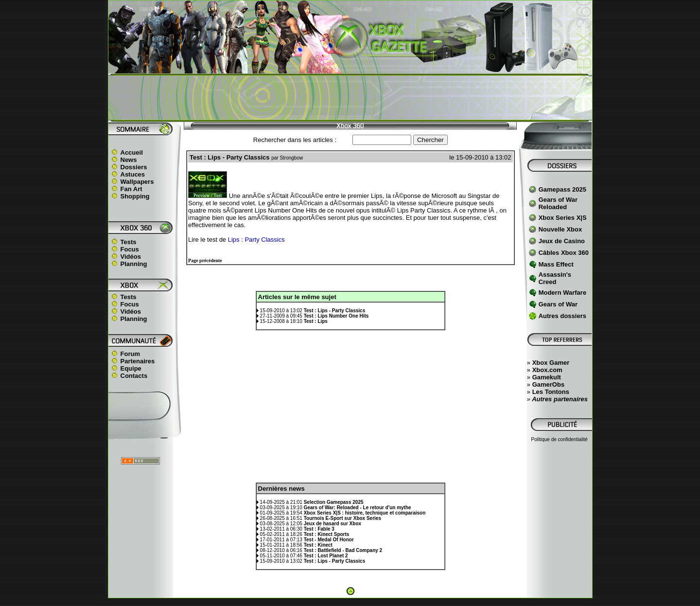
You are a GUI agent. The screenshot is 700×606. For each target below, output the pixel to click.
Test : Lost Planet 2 (326, 556)
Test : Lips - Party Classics (335, 311)
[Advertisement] (350, 98)
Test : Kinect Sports (327, 534)
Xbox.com (547, 370)
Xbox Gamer (551, 363)
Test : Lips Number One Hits (336, 316)
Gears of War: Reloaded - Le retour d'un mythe (358, 508)
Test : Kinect (318, 545)
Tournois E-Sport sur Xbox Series (342, 518)
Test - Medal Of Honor (329, 540)
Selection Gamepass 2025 (334, 502)
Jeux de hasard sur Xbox (332, 524)
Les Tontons (551, 392)
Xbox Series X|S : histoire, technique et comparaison (365, 513)
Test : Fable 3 (319, 529)
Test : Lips (316, 321)
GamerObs (548, 384)
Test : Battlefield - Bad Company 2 (343, 550)
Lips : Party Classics (256, 240)
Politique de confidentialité (560, 439)
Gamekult (547, 377)
